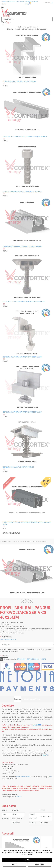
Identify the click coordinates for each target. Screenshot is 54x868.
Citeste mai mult (27, 854)
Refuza (15, 864)
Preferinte (39, 864)
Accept (27, 860)
